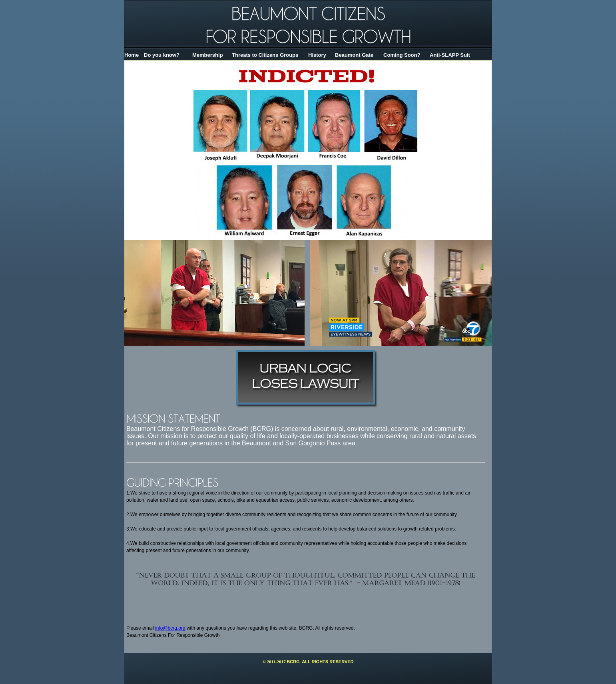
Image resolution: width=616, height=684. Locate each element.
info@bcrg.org (170, 628)
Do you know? (162, 55)
